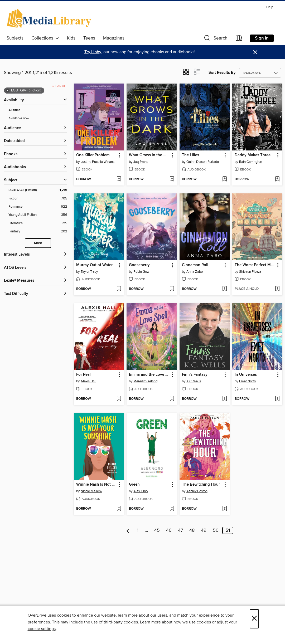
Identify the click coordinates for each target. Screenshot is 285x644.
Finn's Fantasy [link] (195, 375)
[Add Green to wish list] (172, 509)
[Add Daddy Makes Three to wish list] (277, 179)
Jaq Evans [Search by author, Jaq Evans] (141, 162)
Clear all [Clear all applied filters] (59, 86)
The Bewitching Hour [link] (201, 485)
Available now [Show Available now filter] (19, 118)
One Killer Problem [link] (93, 155)
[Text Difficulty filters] (36, 294)
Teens (89, 38)
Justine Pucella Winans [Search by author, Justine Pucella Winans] (98, 162)
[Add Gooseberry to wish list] (172, 289)
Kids (71, 38)
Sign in (262, 38)
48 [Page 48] (192, 530)
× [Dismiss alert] (255, 52)
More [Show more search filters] (38, 243)
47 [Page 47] (180, 530)
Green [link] (134, 485)
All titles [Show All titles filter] (14, 110)
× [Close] (254, 619)
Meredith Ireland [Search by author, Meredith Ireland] (145, 381)
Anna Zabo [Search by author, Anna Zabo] (195, 272)
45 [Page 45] (157, 530)
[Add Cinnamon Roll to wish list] (224, 289)
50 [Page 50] (216, 530)
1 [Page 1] (138, 530)
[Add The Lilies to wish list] (224, 179)
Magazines (114, 38)
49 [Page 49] (204, 530)
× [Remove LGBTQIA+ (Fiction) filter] (8, 91)
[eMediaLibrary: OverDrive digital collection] (50, 18)
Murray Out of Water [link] (94, 265)
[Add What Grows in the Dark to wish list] (172, 179)
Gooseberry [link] (139, 265)
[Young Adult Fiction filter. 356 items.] (38, 215)
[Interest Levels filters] (36, 255)
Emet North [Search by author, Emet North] (247, 381)
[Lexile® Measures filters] (36, 281)
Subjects (15, 38)
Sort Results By (222, 73)
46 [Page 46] (169, 530)
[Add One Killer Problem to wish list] (119, 179)
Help (270, 7)
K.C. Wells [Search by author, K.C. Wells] (194, 381)
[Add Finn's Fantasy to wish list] (224, 399)
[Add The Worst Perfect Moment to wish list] (277, 289)
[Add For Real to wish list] (119, 399)
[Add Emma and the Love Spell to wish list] (172, 399)
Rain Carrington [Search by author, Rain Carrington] (251, 162)
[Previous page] (128, 530)
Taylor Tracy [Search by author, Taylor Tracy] (89, 272)
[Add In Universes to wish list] (277, 399)
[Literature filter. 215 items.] (38, 223)
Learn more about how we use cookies (175, 622)
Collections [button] (45, 38)
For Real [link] (83, 375)
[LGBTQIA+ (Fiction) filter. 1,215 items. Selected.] (38, 190)
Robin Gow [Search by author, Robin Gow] (141, 272)
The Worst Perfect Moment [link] (255, 265)
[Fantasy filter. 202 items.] (38, 231)
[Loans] (239, 39)
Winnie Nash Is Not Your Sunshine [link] (96, 485)
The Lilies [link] (190, 155)
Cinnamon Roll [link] (195, 265)
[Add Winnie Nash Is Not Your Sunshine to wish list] (119, 509)
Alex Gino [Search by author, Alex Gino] (141, 491)
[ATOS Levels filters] (36, 268)
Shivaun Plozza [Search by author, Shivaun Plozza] (250, 272)
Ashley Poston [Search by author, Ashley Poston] (197, 491)
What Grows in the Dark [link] (149, 155)
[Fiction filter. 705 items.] (38, 199)
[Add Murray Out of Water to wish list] (119, 289)
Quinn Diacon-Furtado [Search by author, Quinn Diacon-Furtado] (203, 162)
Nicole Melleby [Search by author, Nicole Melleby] (91, 491)
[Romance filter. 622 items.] (38, 207)
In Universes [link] (246, 375)
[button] (215, 39)
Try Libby (93, 52)
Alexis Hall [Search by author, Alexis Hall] (88, 381)
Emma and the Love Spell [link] (149, 375)
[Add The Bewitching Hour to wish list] (224, 509)
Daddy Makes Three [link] (253, 155)
